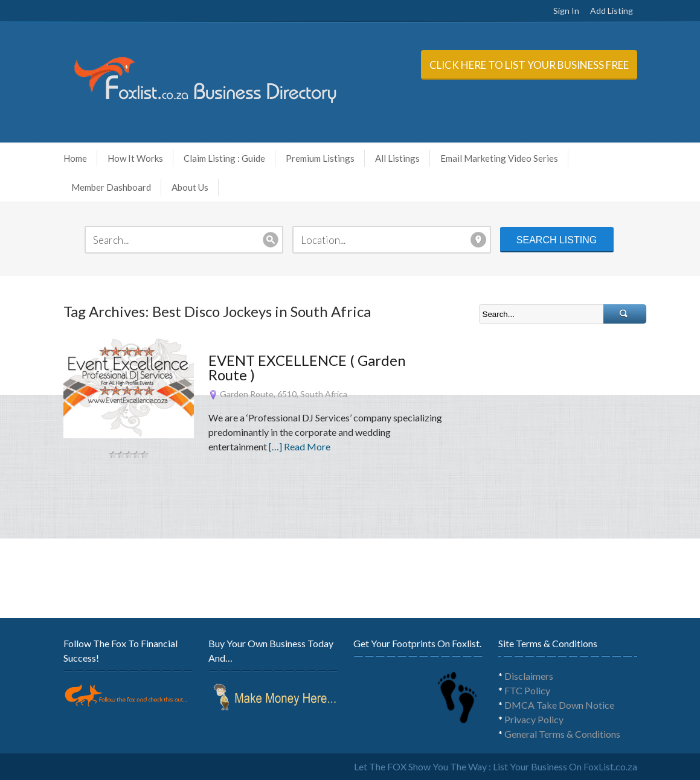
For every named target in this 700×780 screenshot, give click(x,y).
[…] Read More (300, 446)
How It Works (139, 158)
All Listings (397, 158)
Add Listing (612, 11)
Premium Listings (320, 158)
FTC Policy (527, 690)
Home (75, 158)
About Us (194, 187)
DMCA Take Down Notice (559, 705)
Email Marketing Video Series (503, 158)
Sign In (566, 11)
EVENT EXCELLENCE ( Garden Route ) (307, 367)
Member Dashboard (111, 187)
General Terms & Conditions (562, 734)
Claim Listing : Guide (224, 158)
